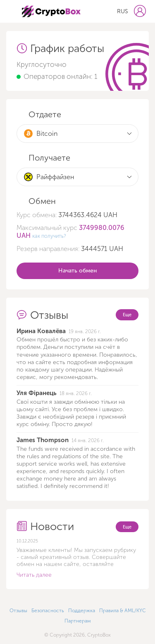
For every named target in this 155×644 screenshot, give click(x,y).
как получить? (49, 236)
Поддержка (82, 611)
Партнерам (78, 621)
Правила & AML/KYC (123, 611)
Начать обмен (77, 271)
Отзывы (18, 611)
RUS (122, 11)
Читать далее (34, 575)
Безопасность (48, 611)
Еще (127, 315)
